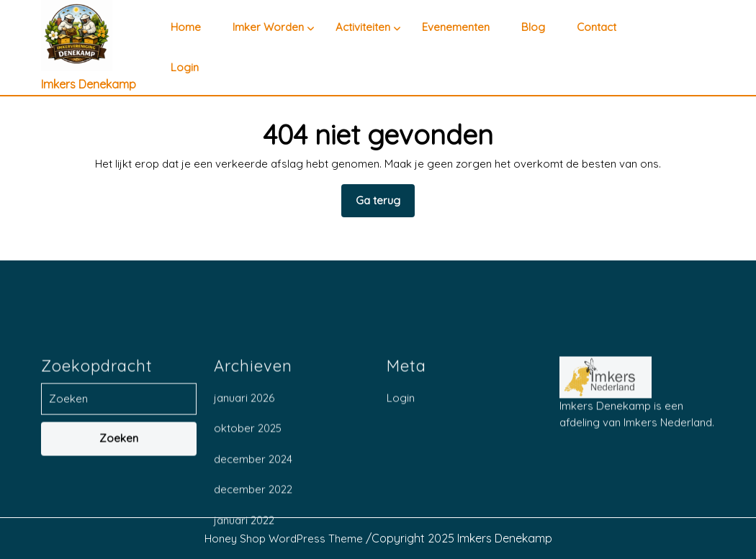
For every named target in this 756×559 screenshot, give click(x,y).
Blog (533, 27)
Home (186, 27)
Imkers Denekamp (89, 84)
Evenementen (456, 27)
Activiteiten (363, 27)
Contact (597, 27)
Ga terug (385, 205)
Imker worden (268, 27)
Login (185, 68)
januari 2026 (244, 545)
